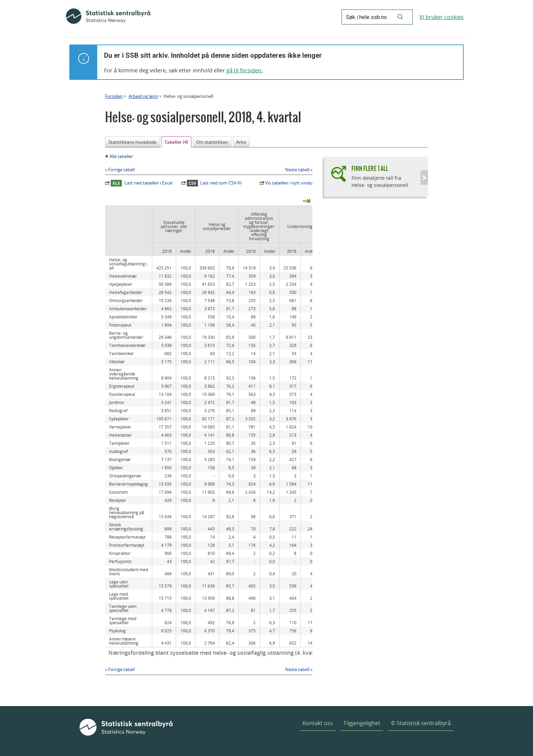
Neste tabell (297, 170)
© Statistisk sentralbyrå (421, 723)
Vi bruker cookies (442, 17)
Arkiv (241, 142)
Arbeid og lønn (143, 96)
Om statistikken (212, 142)
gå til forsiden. (245, 70)
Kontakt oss (318, 723)
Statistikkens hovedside (132, 142)
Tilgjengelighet (362, 723)
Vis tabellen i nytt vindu (289, 183)
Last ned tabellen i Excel (141, 183)
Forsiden (114, 96)
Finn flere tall (370, 168)
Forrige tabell (121, 170)
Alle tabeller (121, 156)
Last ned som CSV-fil (214, 183)
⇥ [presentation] (306, 200)
